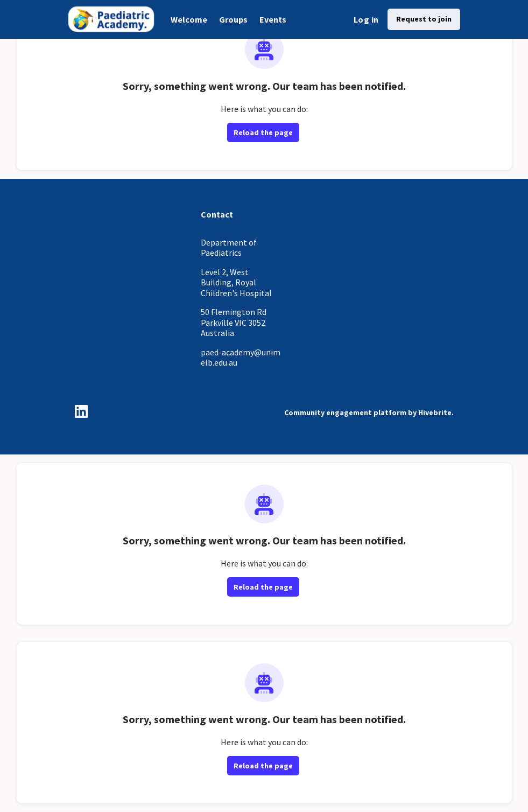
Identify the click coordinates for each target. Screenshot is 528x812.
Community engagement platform (345, 412)
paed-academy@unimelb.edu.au (241, 358)
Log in (366, 19)
